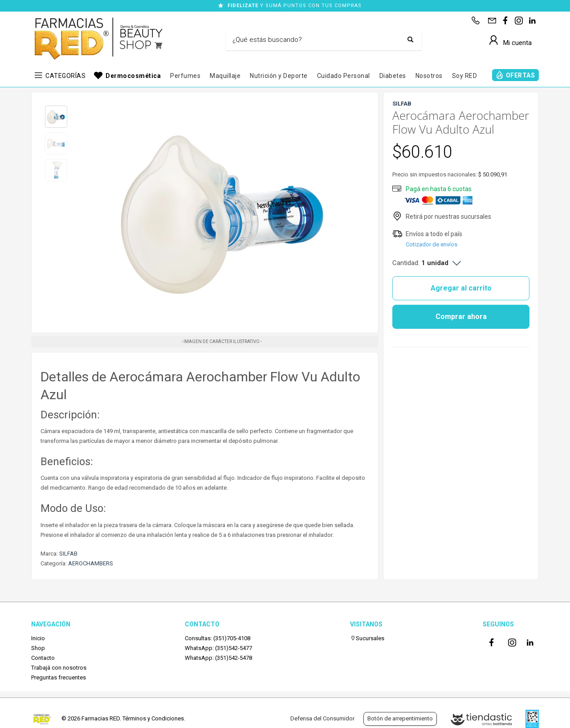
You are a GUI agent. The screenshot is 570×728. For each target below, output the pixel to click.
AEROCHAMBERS (91, 563)
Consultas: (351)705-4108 (218, 638)
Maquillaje (225, 76)
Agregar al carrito (461, 288)
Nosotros (429, 76)
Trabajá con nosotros (59, 668)
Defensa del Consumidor (322, 718)
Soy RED (465, 76)
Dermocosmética (133, 76)
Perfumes (185, 76)
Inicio (38, 638)
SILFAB (68, 554)
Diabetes (393, 76)
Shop (38, 648)
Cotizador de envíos (432, 244)
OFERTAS (521, 75)
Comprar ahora (461, 317)
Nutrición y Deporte (279, 76)
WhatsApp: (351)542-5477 (218, 648)
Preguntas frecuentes (59, 677)
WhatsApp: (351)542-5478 (218, 658)
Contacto (43, 658)
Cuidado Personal (344, 76)
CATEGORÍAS (65, 76)
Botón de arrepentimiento (400, 718)
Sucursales (367, 638)
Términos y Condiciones (153, 718)
